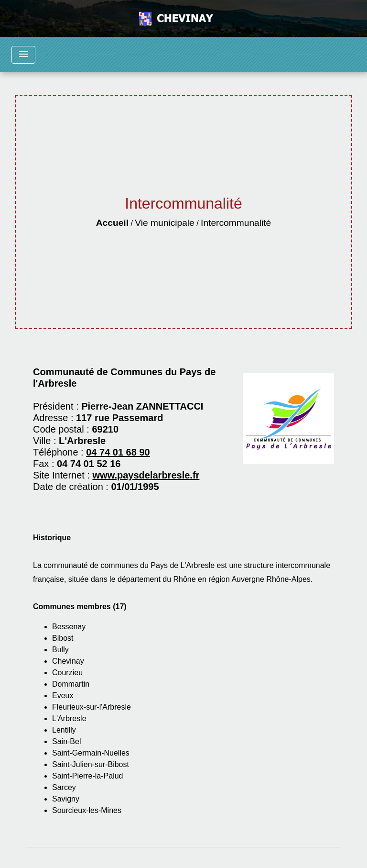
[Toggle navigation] (23, 55)
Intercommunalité (236, 223)
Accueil (112, 223)
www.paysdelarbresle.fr (146, 475)
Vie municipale (164, 223)
